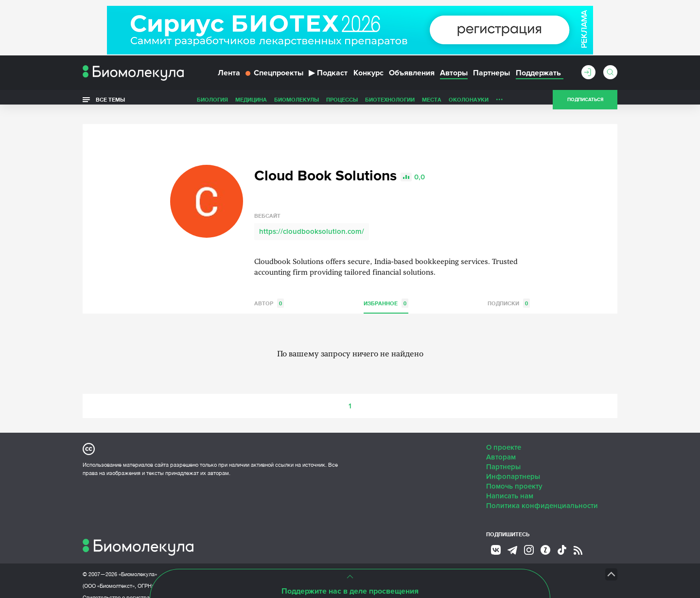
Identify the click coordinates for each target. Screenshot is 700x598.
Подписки (509, 293)
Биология (212, 104)
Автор (269, 293)
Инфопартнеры (513, 466)
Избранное (386, 293)
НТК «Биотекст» (426, 564)
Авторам (501, 447)
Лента (229, 77)
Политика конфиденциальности (542, 495)
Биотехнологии (390, 104)
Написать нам (510, 486)
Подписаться (585, 104)
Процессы (342, 104)
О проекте (504, 437)
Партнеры (491, 77)
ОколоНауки (469, 104)
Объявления (412, 77)
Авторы (454, 77)
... (499, 102)
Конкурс (368, 77)
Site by (304, 564)
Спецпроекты (274, 77)
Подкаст (328, 77)
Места (432, 104)
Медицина (251, 104)
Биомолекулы (297, 104)
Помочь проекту (514, 476)
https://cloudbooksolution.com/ (312, 221)
